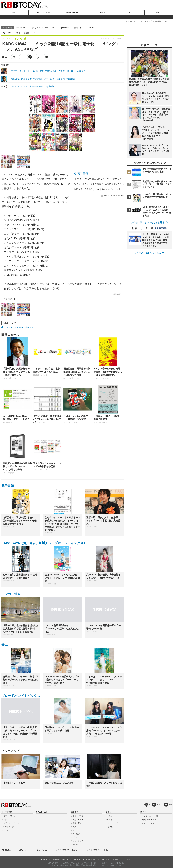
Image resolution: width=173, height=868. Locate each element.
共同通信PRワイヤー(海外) (96, 850)
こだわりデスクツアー (38, 28)
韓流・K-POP (78, 820)
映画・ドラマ (78, 816)
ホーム (14, 12)
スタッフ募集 (125, 859)
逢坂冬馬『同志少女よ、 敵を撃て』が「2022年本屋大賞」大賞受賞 (106, 189)
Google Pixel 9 (64, 28)
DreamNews (42, 850)
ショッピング (9, 827)
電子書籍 (83, 173)
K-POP (90, 28)
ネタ (5, 820)
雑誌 (5, 645)
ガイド (159, 12)
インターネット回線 (150, 816)
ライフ (130, 12)
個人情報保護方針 (89, 859)
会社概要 (77, 859)
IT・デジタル (43, 12)
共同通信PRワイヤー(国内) (65, 850)
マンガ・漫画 (11, 594)
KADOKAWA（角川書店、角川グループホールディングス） (44, 543)
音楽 (74, 827)
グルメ (110, 816)
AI (53, 28)
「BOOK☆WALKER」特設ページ (20, 327)
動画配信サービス (149, 820)
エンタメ (101, 12)
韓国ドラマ (79, 28)
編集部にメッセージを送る (114, 195)
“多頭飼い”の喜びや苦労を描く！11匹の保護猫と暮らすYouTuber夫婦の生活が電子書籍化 (116, 179)
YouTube (160, 805)
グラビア (76, 834)
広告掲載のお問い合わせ (62, 859)
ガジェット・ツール (11, 823)
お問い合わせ (46, 859)
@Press (23, 850)
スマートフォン (9, 816)
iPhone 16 (21, 28)
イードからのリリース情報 (108, 859)
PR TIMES (6, 850)
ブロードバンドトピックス (21, 696)
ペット (110, 820)
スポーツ (76, 830)
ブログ (75, 837)
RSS (170, 805)
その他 (6, 830)
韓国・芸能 (77, 823)
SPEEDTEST (72, 12)
